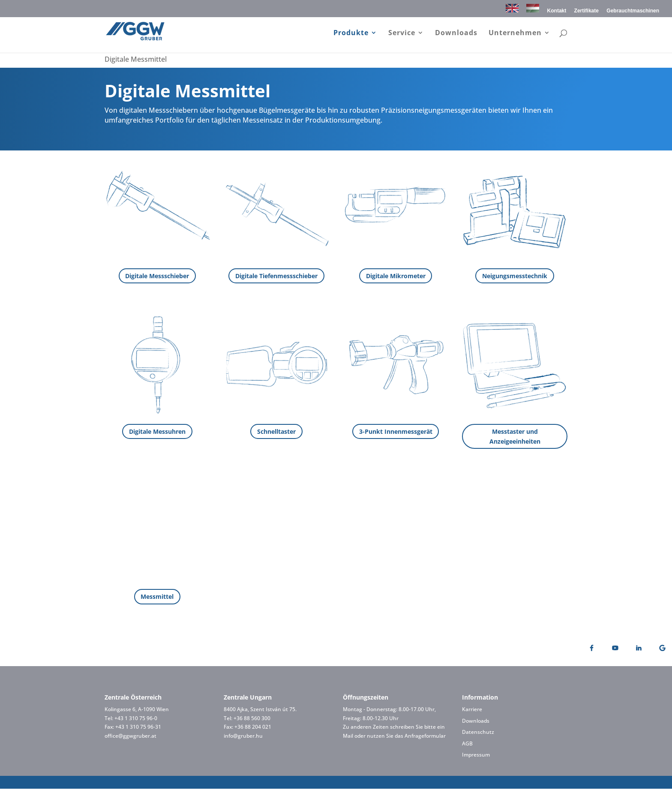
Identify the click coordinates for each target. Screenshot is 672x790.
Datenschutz (478, 733)
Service (402, 34)
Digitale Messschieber (157, 276)
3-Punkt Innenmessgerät (396, 431)
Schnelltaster (276, 431)
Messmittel (157, 598)
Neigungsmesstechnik (515, 276)
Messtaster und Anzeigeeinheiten (515, 437)
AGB (467, 744)
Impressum (476, 756)
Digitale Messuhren (157, 431)
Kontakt (557, 11)
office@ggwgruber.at (130, 737)
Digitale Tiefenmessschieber (276, 276)
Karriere (472, 710)
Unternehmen (515, 34)
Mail (348, 737)
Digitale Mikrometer (396, 276)
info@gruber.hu (243, 737)
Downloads (456, 34)
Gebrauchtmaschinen (633, 11)
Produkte (351, 34)
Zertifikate (586, 11)
